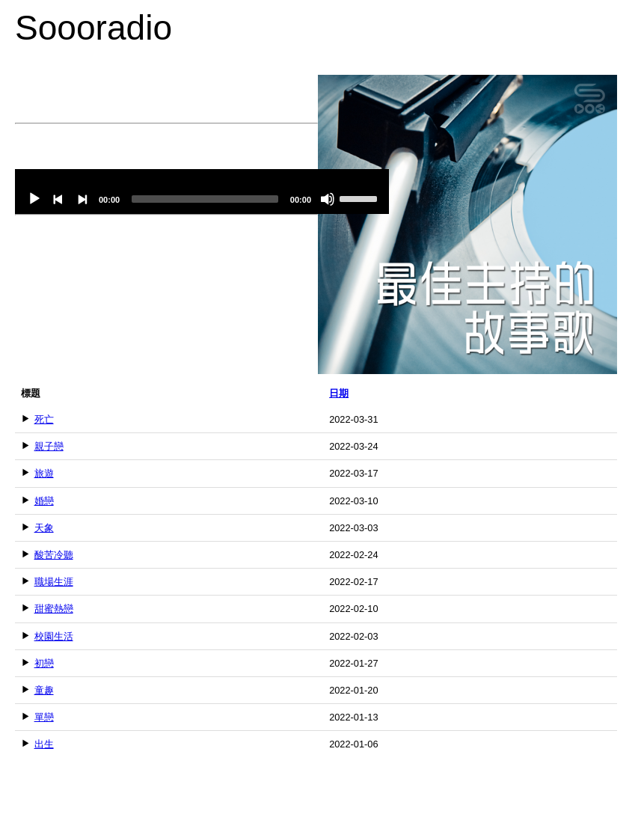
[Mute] (328, 199)
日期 (339, 393)
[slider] (205, 199)
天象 (44, 528)
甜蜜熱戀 (54, 609)
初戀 (44, 663)
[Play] (34, 199)
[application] (202, 192)
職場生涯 (54, 582)
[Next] (82, 199)
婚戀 (44, 501)
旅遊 (44, 473)
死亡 (44, 419)
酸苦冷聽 (54, 555)
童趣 (44, 690)
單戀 (44, 717)
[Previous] (58, 199)
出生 (44, 744)
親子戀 (49, 446)
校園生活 (54, 636)
